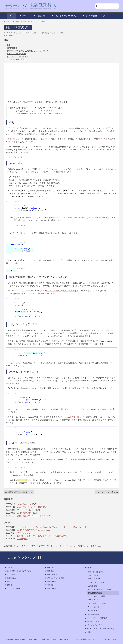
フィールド (103, 139)
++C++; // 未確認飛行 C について (88, 639)
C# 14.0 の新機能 (24, 513)
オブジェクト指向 (13, 589)
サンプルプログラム (94, 625)
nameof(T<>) (22, 539)
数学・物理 (90, 16)
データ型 (49, 568)
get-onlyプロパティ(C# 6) (18, 57)
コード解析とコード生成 (98, 603)
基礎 (8, 582)
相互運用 (49, 585)
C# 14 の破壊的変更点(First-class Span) (34, 530)
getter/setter (12, 48)
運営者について (111, 639)
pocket (41, 22)
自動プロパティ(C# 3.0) (17, 54)
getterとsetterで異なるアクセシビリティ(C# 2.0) (28, 51)
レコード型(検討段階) (16, 59)
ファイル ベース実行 (26, 510)
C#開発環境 (10, 578)
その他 (89, 568)
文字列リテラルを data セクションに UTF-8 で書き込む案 (42, 536)
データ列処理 (51, 575)
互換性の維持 (93, 586)
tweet (7, 22)
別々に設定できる (71, 291)
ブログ (108, 16)
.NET (23, 16)
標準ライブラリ (92, 622)
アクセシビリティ (53, 291)
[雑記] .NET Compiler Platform (19, 492)
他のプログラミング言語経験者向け (100, 629)
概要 (9, 45)
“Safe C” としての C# (96, 582)
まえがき (9, 568)
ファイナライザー (25, 533)
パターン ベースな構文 (107, 492)
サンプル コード (16, 157)
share (15, 22)
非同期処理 (50, 589)
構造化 (9, 585)
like (23, 22)
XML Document (94, 579)
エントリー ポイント (96, 600)
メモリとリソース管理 (54, 578)
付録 (88, 632)
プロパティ (89, 131)
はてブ (32, 22)
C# (12, 16)
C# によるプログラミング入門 (22, 557)
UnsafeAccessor (24, 504)
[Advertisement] (61, 82)
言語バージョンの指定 (32, 507)
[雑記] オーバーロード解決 (34, 516)
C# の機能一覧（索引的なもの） (18, 571)
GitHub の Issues (67, 546)
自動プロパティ (93, 341)
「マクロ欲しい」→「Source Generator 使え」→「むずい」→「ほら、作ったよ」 (53, 527)
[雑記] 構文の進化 (18, 27)
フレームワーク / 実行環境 (96, 618)
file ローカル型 (94, 607)
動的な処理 (50, 582)
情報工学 (40, 16)
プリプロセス (93, 575)
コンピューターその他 (64, 16)
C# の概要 (10, 575)
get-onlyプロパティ (73, 417)
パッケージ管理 (92, 615)
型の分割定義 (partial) (96, 572)
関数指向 (49, 571)
